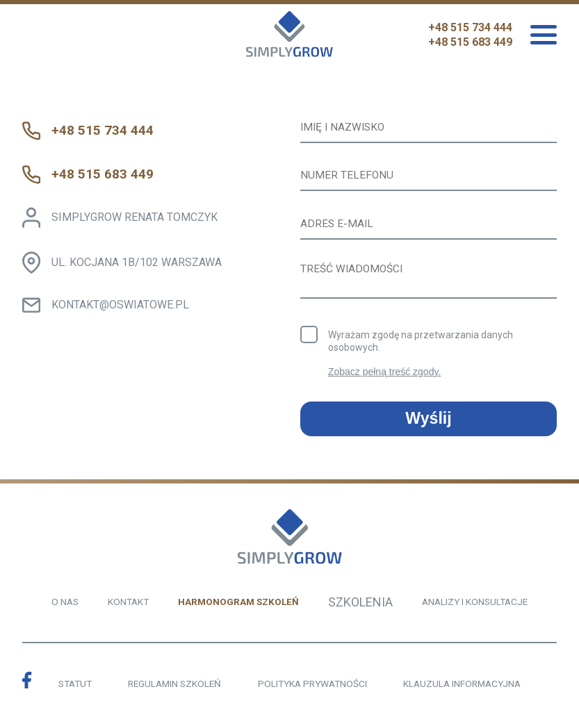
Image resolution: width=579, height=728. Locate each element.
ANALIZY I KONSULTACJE (475, 604)
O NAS (65, 604)
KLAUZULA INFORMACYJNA (462, 687)
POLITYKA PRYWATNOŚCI (312, 687)
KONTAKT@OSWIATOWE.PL (121, 305)
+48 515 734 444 (470, 27)
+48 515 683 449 (470, 42)
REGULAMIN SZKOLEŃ (174, 687)
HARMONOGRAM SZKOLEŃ (238, 604)
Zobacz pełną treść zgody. (384, 375)
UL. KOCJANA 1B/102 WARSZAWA (137, 262)
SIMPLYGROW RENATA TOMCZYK (135, 217)
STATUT (75, 687)
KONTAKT (128, 604)
